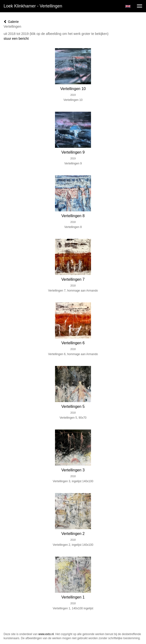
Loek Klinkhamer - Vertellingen (33, 6)
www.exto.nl (46, 634)
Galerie (11, 22)
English (128, 6)
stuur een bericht (16, 39)
